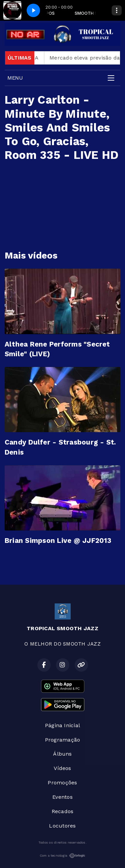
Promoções (62, 783)
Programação (63, 740)
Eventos (62, 797)
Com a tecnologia (63, 856)
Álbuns (62, 754)
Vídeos (62, 768)
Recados (63, 811)
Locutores (62, 826)
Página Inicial (62, 725)
